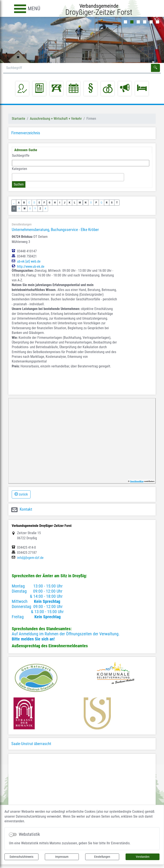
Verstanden (143, 857)
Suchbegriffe (21, 156)
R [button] (107, 202)
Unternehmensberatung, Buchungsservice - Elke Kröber (55, 230)
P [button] (96, 202)
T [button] (117, 202)
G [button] (50, 202)
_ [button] (14, 202)
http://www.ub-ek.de (31, 267)
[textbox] (15, 177)
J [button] (64, 202)
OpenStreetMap (137, 481)
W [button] (25, 208)
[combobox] (68, 177)
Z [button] (40, 208)
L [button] (75, 202)
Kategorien (20, 169)
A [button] (19, 202)
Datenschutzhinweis (21, 857)
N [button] (86, 202)
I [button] (60, 202)
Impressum (62, 857)
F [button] (44, 202)
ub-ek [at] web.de (29, 262)
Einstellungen (102, 857)
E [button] (39, 202)
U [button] (14, 208)
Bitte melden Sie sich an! (33, 639)
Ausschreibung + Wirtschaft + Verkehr (56, 119)
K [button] (70, 202)
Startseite (18, 119)
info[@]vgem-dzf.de (30, 558)
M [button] (80, 202)
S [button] (112, 202)
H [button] (55, 202)
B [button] (24, 202)
